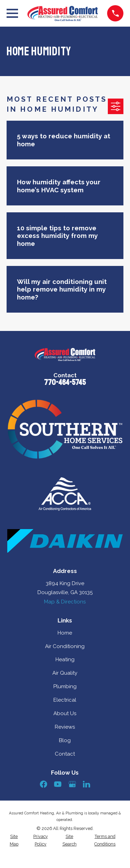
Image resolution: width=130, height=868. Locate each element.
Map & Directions (65, 602)
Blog (65, 740)
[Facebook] (44, 784)
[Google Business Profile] (72, 784)
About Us (65, 713)
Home (65, 633)
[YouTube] (58, 784)
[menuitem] (14, 841)
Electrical (65, 700)
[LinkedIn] (86, 784)
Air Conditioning (65, 646)
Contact (65, 754)
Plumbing (65, 686)
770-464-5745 (65, 382)
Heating (65, 659)
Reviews (65, 727)
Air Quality (65, 673)
